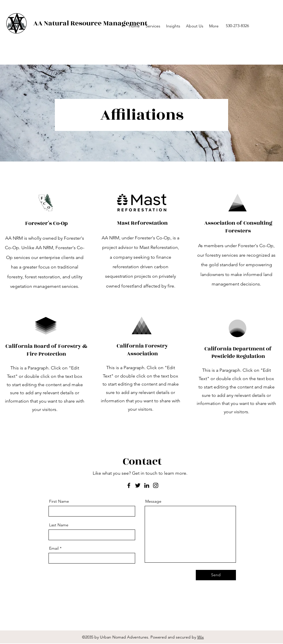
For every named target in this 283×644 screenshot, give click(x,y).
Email (54, 548)
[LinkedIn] (147, 485)
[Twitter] (138, 485)
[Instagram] (156, 485)
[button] (173, 26)
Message (153, 501)
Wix (201, 637)
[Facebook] (129, 485)
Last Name (59, 525)
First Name (59, 501)
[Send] (216, 575)
